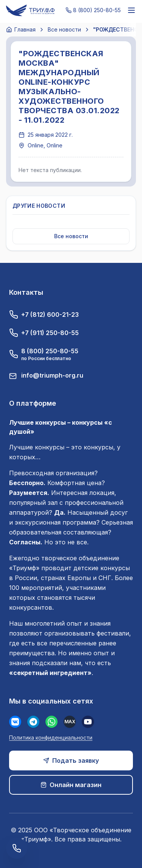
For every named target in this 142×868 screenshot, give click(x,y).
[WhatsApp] (51, 722)
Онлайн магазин (71, 785)
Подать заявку (71, 760)
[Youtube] (88, 722)
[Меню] (131, 10)
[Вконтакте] (15, 722)
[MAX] (70, 722)
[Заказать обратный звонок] (17, 848)
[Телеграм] (33, 722)
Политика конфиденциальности (51, 738)
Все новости (64, 29)
